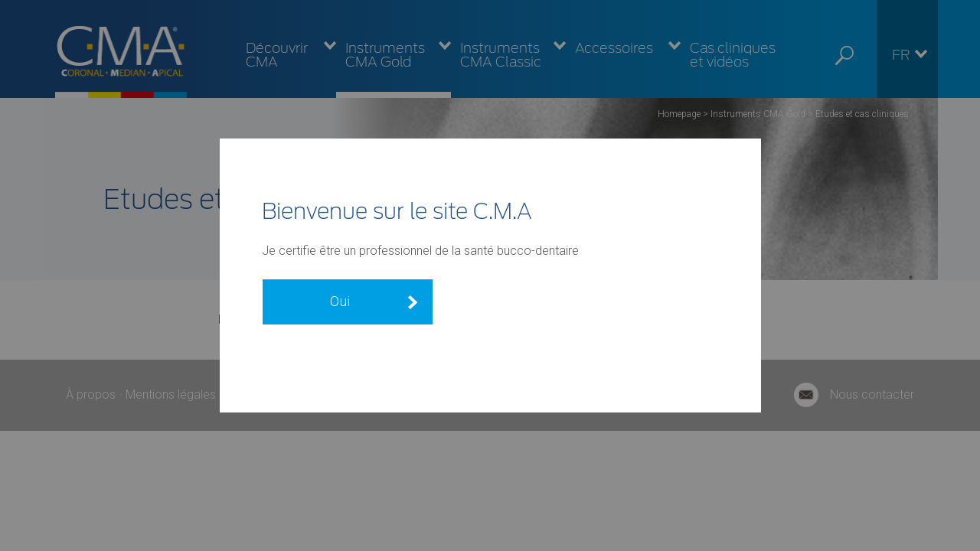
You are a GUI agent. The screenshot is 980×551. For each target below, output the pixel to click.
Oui (340, 301)
